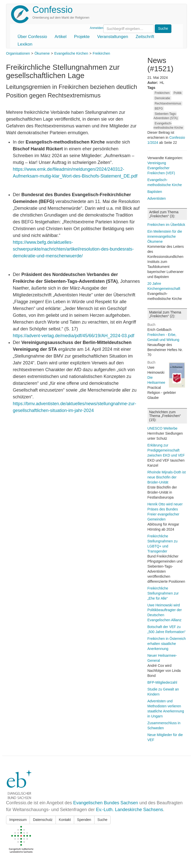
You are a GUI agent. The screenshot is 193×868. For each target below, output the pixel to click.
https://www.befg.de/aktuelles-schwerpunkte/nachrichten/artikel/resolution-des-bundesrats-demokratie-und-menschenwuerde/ (73, 249)
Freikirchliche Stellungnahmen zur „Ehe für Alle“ (163, 593)
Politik (178, 93)
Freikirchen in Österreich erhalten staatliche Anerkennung (167, 644)
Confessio (53, 10)
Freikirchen (101, 53)
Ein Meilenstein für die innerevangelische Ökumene (165, 236)
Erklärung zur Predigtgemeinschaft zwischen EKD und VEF (166, 450)
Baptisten (155, 192)
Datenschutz (43, 820)
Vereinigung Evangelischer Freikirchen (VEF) (161, 168)
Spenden (84, 820)
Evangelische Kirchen (71, 53)
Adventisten (157, 198)
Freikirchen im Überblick (166, 225)
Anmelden (96, 28)
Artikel (60, 37)
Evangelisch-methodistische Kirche (168, 126)
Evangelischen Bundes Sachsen (106, 803)
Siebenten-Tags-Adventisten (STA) (166, 116)
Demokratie (162, 98)
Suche (103, 820)
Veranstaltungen (113, 37)
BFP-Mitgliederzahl (162, 682)
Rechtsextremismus (168, 103)
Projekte (82, 37)
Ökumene (42, 53)
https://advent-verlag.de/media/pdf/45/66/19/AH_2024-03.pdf (74, 336)
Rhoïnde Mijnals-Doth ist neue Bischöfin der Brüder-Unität (167, 477)
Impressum (18, 820)
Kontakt (65, 820)
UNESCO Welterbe (163, 428)
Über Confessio (32, 37)
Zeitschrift (145, 37)
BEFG (159, 109)
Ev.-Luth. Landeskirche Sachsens (130, 810)
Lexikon (25, 44)
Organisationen (18, 53)
